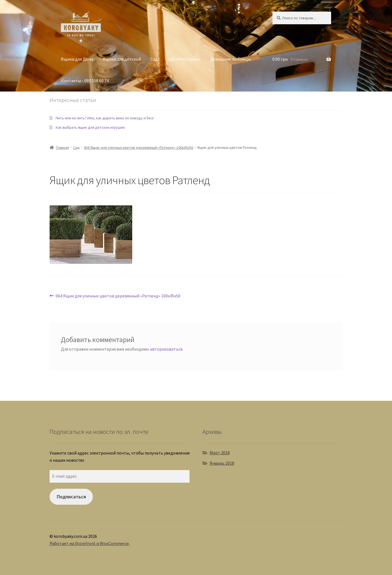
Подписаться (71, 497)
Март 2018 (220, 453)
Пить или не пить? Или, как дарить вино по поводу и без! (105, 118)
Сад (154, 59)
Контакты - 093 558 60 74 (85, 80)
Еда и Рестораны (184, 59)
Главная (62, 147)
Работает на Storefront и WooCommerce (89, 543)
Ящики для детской (122, 59)
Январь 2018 (222, 463)
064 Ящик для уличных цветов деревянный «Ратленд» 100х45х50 (138, 147)
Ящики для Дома (77, 59)
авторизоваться (166, 349)
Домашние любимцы (231, 59)
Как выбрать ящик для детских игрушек (90, 127)
